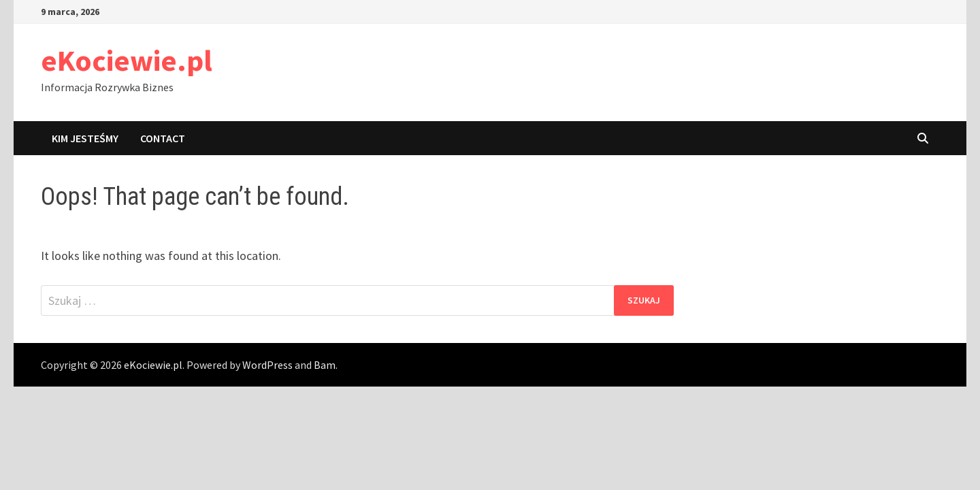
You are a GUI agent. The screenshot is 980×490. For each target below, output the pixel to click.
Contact (163, 138)
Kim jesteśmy (85, 138)
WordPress (267, 365)
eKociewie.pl (127, 60)
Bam (325, 365)
